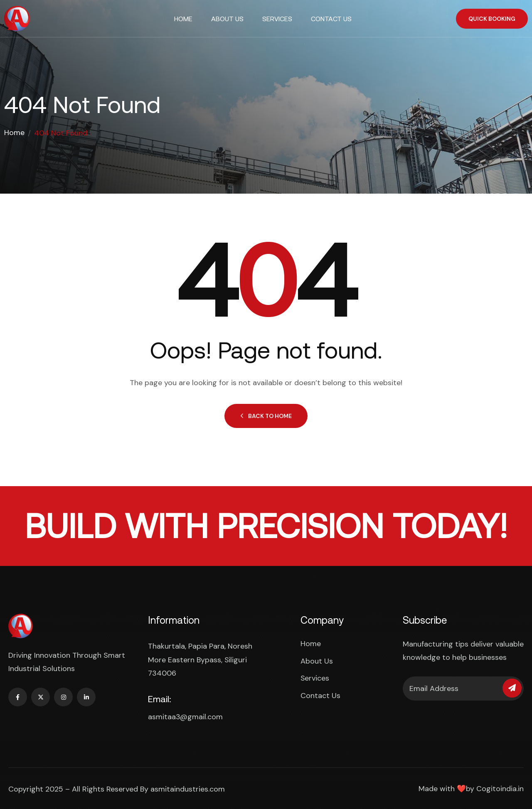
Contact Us (331, 19)
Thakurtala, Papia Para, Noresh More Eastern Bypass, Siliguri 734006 (200, 659)
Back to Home (266, 416)
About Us (227, 19)
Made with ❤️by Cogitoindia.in (471, 788)
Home (183, 19)
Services (277, 19)
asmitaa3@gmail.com (185, 716)
